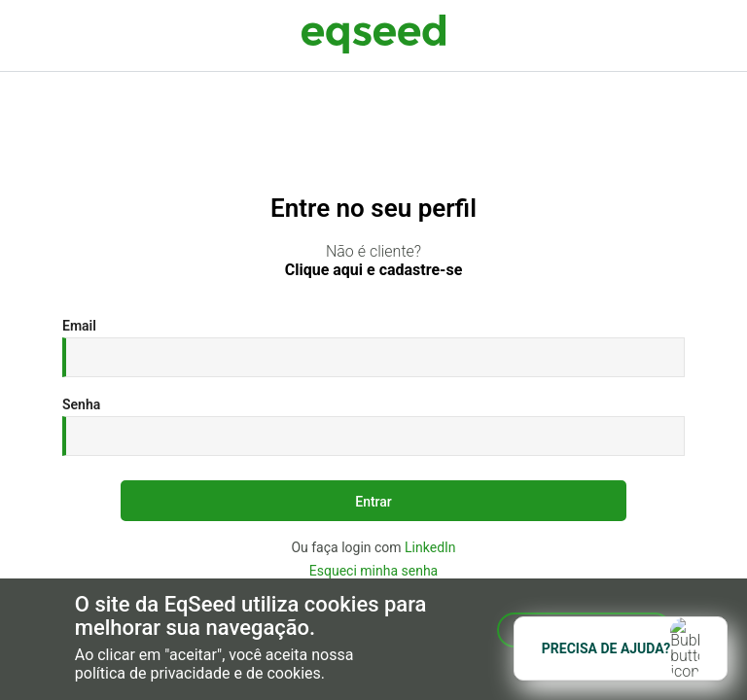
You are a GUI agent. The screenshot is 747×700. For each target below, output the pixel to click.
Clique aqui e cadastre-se (374, 270)
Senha (81, 404)
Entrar (373, 502)
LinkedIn (430, 547)
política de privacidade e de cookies (198, 674)
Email (79, 326)
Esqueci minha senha (373, 571)
